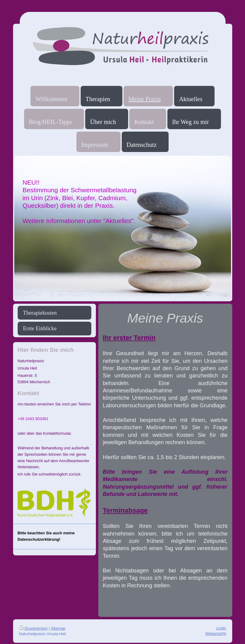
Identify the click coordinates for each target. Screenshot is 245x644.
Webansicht (216, 633)
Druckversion (33, 628)
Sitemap (58, 628)
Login (221, 628)
